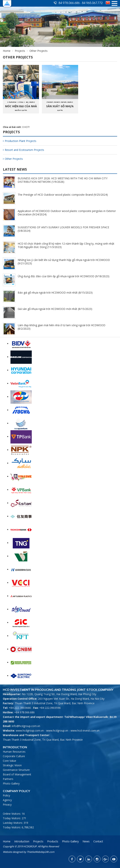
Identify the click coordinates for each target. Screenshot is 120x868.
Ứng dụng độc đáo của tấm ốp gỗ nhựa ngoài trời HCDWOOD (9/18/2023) (64, 276)
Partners (8, 779)
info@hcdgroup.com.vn (26, 726)
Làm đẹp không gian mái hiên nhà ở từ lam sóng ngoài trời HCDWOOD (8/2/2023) (62, 327)
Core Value (10, 761)
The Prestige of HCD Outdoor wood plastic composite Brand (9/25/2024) (63, 195)
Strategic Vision (12, 765)
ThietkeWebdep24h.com (41, 852)
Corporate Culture (14, 756)
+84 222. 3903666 (20, 708)
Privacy (7, 805)
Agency (7, 800)
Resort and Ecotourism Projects (23, 150)
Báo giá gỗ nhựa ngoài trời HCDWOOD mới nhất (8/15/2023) (55, 293)
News (86, 841)
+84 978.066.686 (24, 712)
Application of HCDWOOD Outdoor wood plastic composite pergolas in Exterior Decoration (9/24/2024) (67, 213)
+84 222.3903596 (50, 708)
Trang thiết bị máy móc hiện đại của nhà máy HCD (21, 106)
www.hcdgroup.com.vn (30, 731)
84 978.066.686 (70, 3)
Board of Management (17, 774)
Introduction (22, 841)
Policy (6, 795)
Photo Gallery (11, 783)
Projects (20, 51)
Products (53, 841)
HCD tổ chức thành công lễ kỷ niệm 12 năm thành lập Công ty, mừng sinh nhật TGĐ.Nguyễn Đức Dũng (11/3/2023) (66, 245)
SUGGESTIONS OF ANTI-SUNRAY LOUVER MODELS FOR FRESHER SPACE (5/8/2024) (63, 229)
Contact (98, 841)
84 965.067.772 (92, 3)
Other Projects (13, 159)
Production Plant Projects (20, 141)
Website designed (13, 852)
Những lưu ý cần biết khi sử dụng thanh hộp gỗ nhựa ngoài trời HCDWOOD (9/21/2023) (64, 262)
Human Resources (14, 752)
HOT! (27, 127)
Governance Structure (16, 770)
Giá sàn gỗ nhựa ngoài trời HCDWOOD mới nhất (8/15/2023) (55, 309)
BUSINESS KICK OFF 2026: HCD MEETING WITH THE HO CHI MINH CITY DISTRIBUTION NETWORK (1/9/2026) (63, 180)
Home (7, 51)
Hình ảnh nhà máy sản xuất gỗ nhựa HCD (60, 106)
